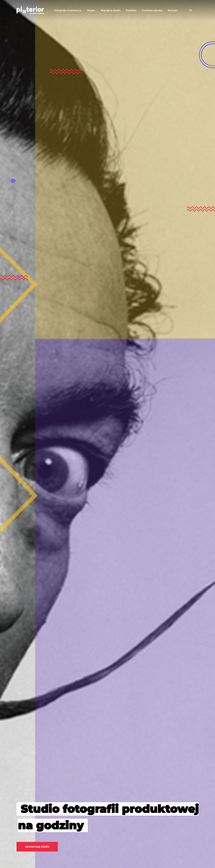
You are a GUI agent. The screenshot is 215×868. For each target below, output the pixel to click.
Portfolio (131, 10)
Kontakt (173, 10)
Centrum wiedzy (152, 10)
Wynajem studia (111, 10)
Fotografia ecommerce (68, 10)
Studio (91, 10)
